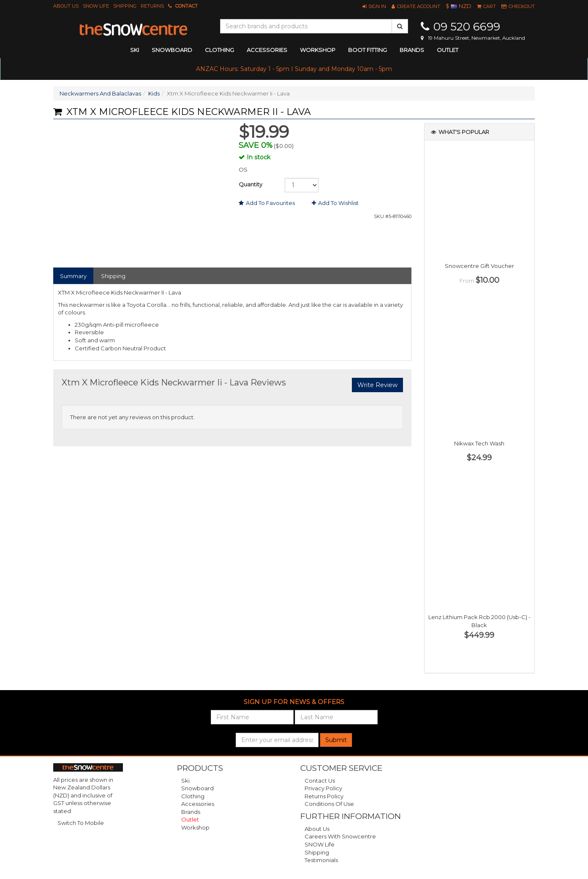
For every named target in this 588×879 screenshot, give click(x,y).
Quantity (250, 184)
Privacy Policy (323, 788)
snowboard (172, 50)
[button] (374, 6)
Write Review (377, 385)
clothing (219, 50)
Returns (152, 6)
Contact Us (320, 781)
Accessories (198, 804)
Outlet (448, 50)
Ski (185, 781)
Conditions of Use (329, 804)
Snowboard (197, 788)
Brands (412, 50)
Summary (73, 276)
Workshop (318, 50)
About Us (66, 6)
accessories (267, 50)
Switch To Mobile (81, 823)
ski (135, 50)
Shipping (125, 6)
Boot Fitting (367, 50)
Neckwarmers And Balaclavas (100, 93)
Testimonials (321, 860)
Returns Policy (324, 796)
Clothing (193, 796)
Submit (336, 740)
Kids (154, 93)
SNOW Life (96, 6)
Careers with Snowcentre (340, 836)
